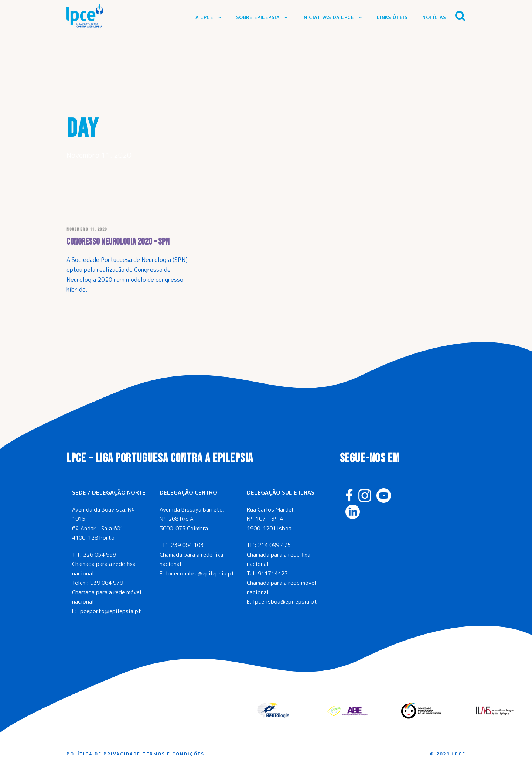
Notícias (434, 17)
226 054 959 (100, 555)
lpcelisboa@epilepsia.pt (285, 602)
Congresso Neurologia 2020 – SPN (118, 242)
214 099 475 (274, 545)
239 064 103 (187, 545)
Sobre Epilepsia (258, 17)
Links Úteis (392, 17)
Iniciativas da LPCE (328, 17)
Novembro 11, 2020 (87, 230)
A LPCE (204, 17)
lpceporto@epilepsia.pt (110, 611)
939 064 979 (107, 583)
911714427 (273, 573)
